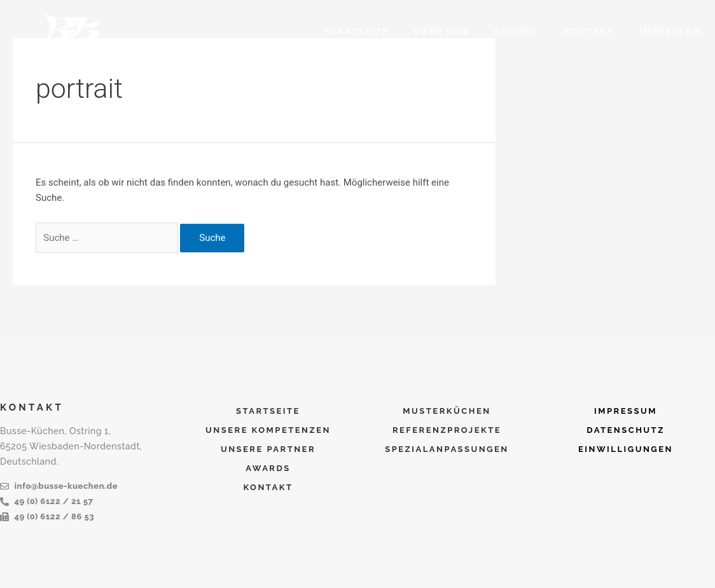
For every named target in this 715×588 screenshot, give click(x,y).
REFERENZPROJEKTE (447, 430)
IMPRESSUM (671, 31)
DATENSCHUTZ (626, 430)
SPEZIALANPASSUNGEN (447, 449)
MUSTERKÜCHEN (447, 411)
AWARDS (268, 468)
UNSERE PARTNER (268, 449)
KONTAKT (589, 31)
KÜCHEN (517, 31)
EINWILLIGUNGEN (626, 449)
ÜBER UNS (441, 31)
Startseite (357, 31)
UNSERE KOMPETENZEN (268, 430)
